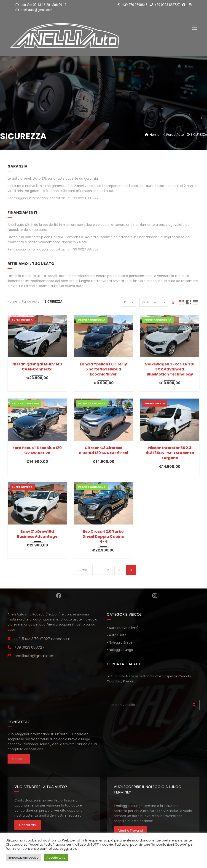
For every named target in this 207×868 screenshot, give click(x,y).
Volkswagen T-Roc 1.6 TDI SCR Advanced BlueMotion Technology (170, 369)
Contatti (19, 759)
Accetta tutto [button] (56, 858)
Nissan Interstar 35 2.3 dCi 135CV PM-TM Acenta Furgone (170, 453)
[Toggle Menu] (195, 24)
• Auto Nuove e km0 (123, 628)
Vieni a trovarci (130, 831)
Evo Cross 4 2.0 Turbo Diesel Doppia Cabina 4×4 (103, 537)
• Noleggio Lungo (120, 650)
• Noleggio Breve (120, 642)
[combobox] (128, 302)
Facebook (59, 596)
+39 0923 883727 (165, 5)
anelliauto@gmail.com (37, 10)
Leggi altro (69, 849)
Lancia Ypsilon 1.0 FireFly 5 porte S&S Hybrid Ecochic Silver (103, 369)
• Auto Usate (117, 635)
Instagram (155, 596)
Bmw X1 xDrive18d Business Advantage (37, 534)
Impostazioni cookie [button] (24, 858)
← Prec (81, 570)
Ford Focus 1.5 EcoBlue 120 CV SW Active (37, 450)
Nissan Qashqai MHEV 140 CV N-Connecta (37, 367)
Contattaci (28, 825)
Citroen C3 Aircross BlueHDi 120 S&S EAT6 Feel (103, 450)
